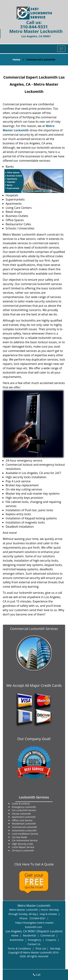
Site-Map (55, 948)
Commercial (48, 935)
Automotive (17, 940)
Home (16, 60)
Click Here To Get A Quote (34, 864)
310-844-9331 (34, 27)
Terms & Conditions (19, 948)
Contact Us (34, 944)
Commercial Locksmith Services (34, 629)
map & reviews (49, 914)
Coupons (51, 940)
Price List (41, 948)
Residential (30, 935)
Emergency (35, 940)
